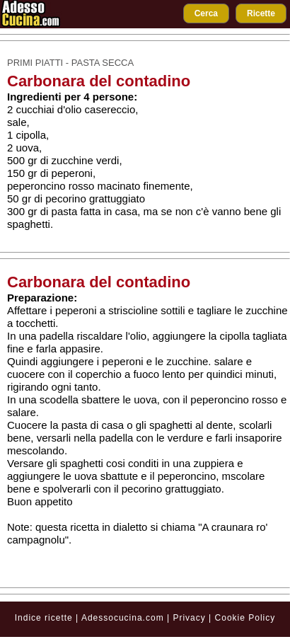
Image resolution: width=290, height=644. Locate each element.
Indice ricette (44, 618)
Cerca (206, 13)
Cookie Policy (245, 618)
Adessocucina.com (123, 618)
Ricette (261, 13)
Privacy (191, 618)
